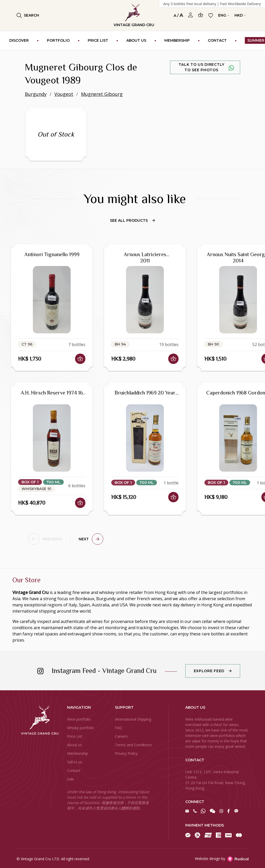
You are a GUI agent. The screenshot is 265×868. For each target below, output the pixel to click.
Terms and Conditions (133, 745)
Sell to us (75, 762)
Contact (74, 770)
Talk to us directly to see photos (201, 67)
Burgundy (36, 94)
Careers (121, 736)
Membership (78, 753)
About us (75, 745)
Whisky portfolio (81, 728)
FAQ (119, 728)
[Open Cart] (201, 15)
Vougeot (64, 94)
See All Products (132, 220)
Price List (75, 736)
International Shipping (133, 719)
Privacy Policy (126, 753)
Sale (71, 779)
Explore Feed (209, 671)
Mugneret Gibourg (102, 94)
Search (28, 15)
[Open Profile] (190, 15)
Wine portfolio (79, 719)
